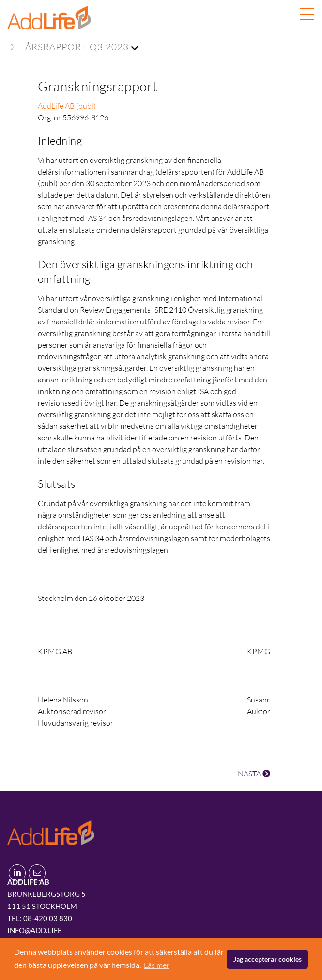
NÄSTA (254, 774)
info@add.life (35, 930)
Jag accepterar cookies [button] (268, 959)
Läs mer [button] (157, 965)
